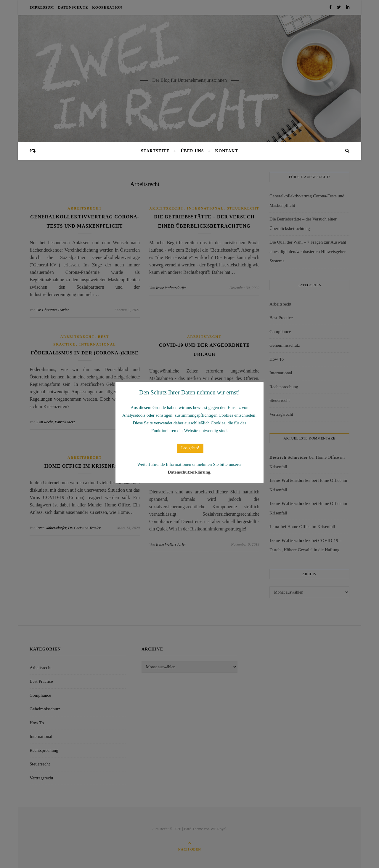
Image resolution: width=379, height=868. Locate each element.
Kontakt (227, 151)
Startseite (155, 151)
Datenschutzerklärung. (189, 472)
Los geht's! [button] (190, 448)
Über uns (192, 151)
